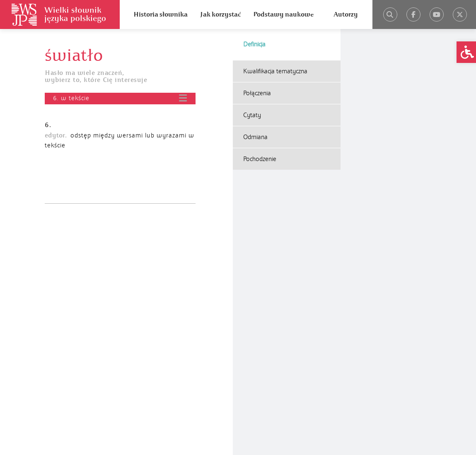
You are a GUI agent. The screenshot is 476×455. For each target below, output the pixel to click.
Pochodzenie (260, 159)
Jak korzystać (220, 14)
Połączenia (257, 93)
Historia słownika (161, 14)
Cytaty (252, 115)
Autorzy (346, 14)
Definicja (254, 44)
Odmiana (255, 137)
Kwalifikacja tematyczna (275, 71)
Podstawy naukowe (283, 14)
